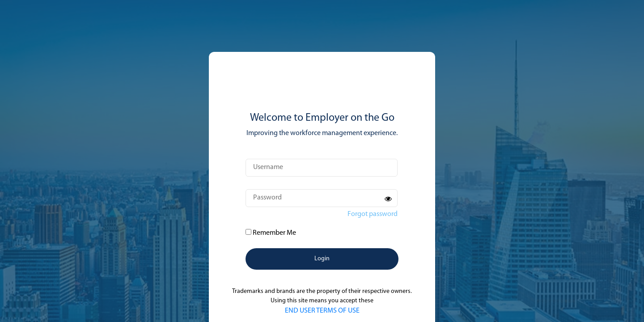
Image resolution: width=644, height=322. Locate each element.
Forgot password (373, 214)
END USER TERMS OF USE (322, 311)
